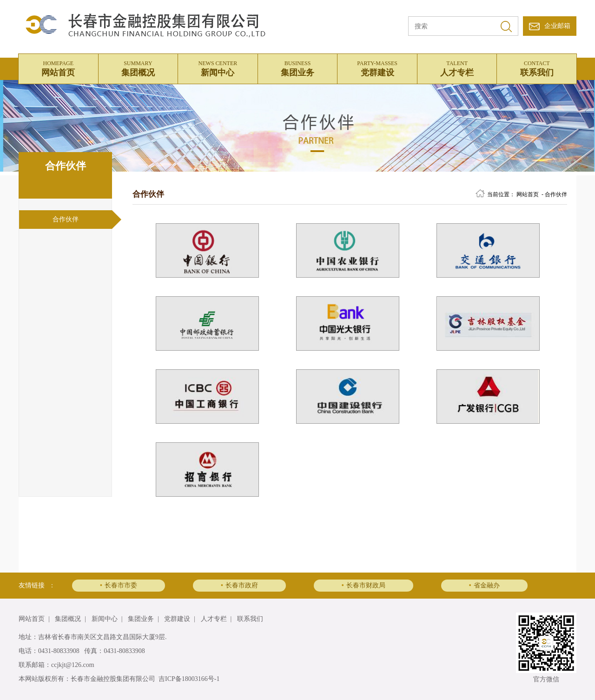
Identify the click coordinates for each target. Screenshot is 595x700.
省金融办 (484, 585)
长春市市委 (119, 585)
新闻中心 (218, 67)
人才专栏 (457, 67)
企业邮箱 (557, 26)
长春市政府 (239, 585)
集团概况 (138, 67)
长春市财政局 (364, 585)
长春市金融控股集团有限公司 (113, 679)
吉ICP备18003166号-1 (189, 679)
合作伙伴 (66, 219)
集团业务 (298, 67)
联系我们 (537, 67)
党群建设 (377, 67)
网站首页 (58, 67)
